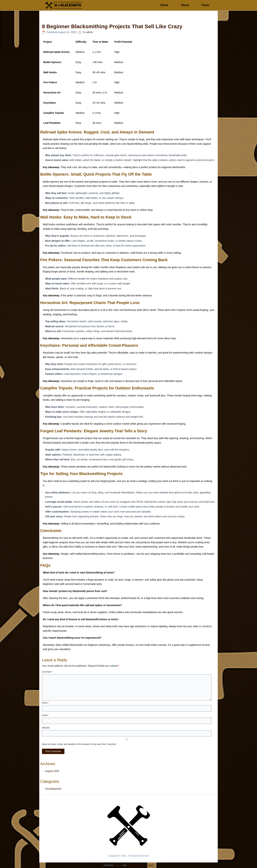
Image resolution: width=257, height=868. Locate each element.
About (185, 5)
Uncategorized (53, 789)
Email (45, 715)
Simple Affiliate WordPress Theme (140, 865)
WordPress (118, 865)
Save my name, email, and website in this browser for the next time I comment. (79, 744)
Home (164, 5)
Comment (47, 672)
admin (89, 32)
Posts (206, 5)
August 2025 (52, 771)
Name (46, 703)
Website (46, 728)
